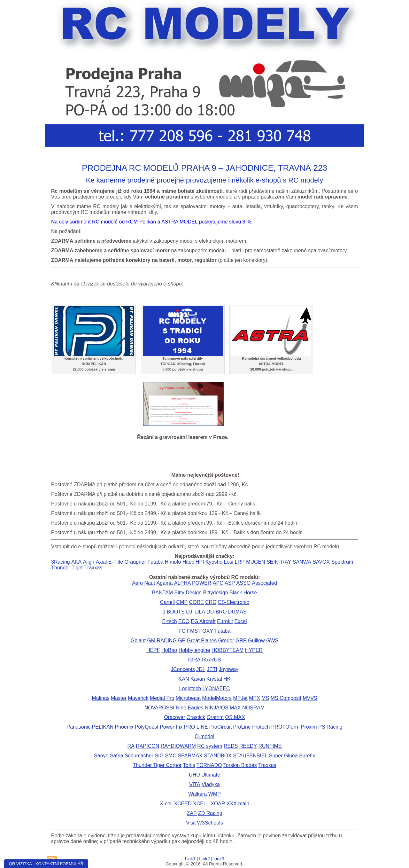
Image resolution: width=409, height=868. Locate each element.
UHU (194, 775)
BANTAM (162, 593)
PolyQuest (147, 727)
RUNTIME (270, 746)
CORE (197, 602)
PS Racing (330, 727)
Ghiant (138, 641)
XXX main (238, 804)
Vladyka (211, 784)
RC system (210, 746)
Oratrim (215, 717)
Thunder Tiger (67, 568)
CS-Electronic (233, 602)
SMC (171, 756)
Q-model (204, 736)
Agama (165, 583)
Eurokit (225, 621)
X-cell (166, 804)
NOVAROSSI (159, 708)
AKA (76, 562)
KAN (184, 679)
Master (119, 698)
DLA (200, 612)
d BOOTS (173, 612)
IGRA (194, 660)
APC (218, 583)
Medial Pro (162, 698)
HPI (200, 562)
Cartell (167, 602)
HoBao (169, 650)
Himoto (173, 562)
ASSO (243, 583)
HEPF (153, 650)
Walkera (197, 794)
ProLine (242, 727)
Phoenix (124, 727)
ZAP (192, 813)
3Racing (61, 562)
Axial (101, 562)
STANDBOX (218, 756)
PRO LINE (196, 727)
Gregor (226, 641)
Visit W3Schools (204, 823)
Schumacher (139, 756)
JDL (201, 669)
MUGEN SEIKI (263, 562)
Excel (240, 621)
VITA (195, 784)
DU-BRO (216, 612)
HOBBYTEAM (228, 650)
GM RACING (162, 641)
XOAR (218, 804)
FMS (192, 631)
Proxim (309, 727)
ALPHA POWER (193, 583)
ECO (184, 621)
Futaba (156, 562)
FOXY (206, 631)
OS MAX (235, 717)
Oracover (174, 717)
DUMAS (237, 612)
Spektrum (342, 562)
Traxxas (93, 568)
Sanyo (101, 756)
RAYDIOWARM (178, 746)
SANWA (302, 562)
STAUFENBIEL (250, 756)
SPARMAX (190, 756)
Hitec (188, 562)
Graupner (135, 562)
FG (182, 631)
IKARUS (212, 660)
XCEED (183, 804)
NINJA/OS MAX (223, 708)
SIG (159, 756)
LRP (240, 562)
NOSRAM (253, 708)
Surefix (307, 756)
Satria (117, 756)
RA (131, 746)
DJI (190, 612)
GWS (272, 641)
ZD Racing (210, 813)
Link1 (190, 859)
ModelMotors (217, 698)
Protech (261, 727)
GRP (241, 641)
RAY (286, 562)
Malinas (100, 698)
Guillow (256, 641)
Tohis (189, 765)
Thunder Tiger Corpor (157, 765)
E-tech (169, 621)
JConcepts (183, 669)
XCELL (201, 804)
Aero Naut (143, 583)
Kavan (198, 679)
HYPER (254, 650)
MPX (255, 698)
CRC (211, 602)
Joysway (228, 669)
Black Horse (243, 593)
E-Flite (116, 562)
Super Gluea (283, 756)
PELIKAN (103, 727)
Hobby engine (194, 650)
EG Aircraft (203, 621)
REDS (231, 746)
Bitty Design (188, 593)
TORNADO (209, 765)
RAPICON (147, 746)
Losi (229, 562)
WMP (215, 794)
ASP (230, 583)
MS (265, 698)
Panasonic (78, 727)
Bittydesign (215, 593)
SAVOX (321, 562)
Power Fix (171, 727)
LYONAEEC (216, 688)
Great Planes (202, 641)
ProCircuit (220, 727)
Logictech (190, 688)
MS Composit (286, 698)
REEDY (248, 746)
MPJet (240, 698)
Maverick (138, 698)
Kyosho (214, 562)
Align (89, 562)
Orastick (196, 717)
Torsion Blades (240, 765)
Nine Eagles (189, 708)
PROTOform (286, 727)
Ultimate (211, 775)
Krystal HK (219, 679)
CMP (182, 602)
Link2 (204, 859)
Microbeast (188, 698)
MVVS (310, 698)
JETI (212, 669)
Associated (265, 583)
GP (182, 641)
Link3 (219, 859)
